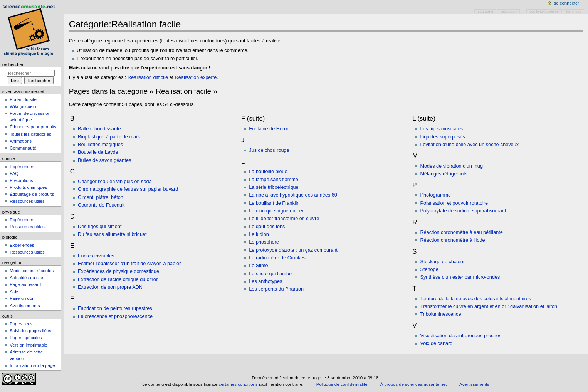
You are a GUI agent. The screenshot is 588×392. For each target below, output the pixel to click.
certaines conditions (238, 384)
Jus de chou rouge (269, 150)
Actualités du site (26, 278)
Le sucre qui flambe (270, 274)
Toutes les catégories (30, 134)
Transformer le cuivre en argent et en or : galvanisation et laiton (489, 306)
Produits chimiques (28, 187)
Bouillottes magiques (100, 145)
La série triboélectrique (274, 187)
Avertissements (25, 306)
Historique (574, 12)
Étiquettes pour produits (33, 127)
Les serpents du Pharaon (276, 289)
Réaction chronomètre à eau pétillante (461, 232)
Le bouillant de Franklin (274, 203)
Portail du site (23, 99)
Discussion (509, 12)
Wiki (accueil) (23, 106)
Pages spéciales (26, 338)
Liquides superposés (442, 137)
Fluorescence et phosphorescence (115, 316)
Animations (21, 141)
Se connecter (567, 3)
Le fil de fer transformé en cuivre (284, 219)
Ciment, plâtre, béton (101, 197)
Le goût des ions (267, 227)
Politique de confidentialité (342, 384)
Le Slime (258, 266)
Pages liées (21, 324)
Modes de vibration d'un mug (451, 166)
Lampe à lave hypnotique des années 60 (293, 195)
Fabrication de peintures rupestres (115, 308)
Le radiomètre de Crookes (277, 258)
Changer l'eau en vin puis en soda (115, 182)
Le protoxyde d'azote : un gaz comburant (293, 250)
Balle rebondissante (99, 129)
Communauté (23, 148)
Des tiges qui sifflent (100, 227)
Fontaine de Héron (269, 129)
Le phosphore (264, 242)
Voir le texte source (544, 12)
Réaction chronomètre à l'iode (452, 240)
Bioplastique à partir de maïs (109, 137)
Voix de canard (436, 343)
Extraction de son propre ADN (110, 287)
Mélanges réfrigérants (444, 174)
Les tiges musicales (441, 129)
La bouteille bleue (268, 172)
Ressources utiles (27, 201)
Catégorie (486, 12)
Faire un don (22, 298)
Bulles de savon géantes (104, 160)
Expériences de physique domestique (118, 271)
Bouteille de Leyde (98, 152)
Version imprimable (28, 345)
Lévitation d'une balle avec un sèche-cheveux (469, 145)
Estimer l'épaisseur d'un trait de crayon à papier (129, 264)
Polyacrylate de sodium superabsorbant (463, 211)
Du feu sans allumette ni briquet (112, 234)
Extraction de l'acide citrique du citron (118, 279)
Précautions (21, 180)
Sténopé (429, 269)
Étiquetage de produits (32, 194)
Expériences (22, 167)
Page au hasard (25, 284)
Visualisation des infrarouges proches (461, 336)
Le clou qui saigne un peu (277, 211)
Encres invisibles (96, 256)
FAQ (14, 173)
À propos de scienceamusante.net (413, 384)
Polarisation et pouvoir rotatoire (454, 203)
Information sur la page (32, 365)
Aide (14, 291)
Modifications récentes (32, 271)
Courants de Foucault (101, 205)
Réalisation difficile (148, 77)
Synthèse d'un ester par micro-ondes (460, 277)
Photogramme (435, 195)
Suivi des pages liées (30, 331)
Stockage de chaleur (442, 262)
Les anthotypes (265, 281)
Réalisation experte (196, 77)
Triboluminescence (440, 314)
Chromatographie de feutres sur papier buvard (128, 189)
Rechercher (13, 64)
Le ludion (259, 234)
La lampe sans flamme (274, 180)
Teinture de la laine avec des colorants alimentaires (475, 299)
